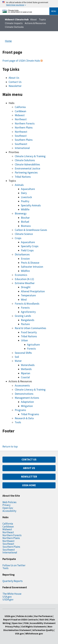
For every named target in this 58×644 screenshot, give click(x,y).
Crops (18, 238)
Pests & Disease (30, 263)
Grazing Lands (23, 316)
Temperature (28, 295)
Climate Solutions (25, 160)
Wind (24, 300)
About (34, 19)
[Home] (17, 12)
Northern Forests (25, 123)
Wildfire (25, 271)
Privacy (6, 505)
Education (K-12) (24, 279)
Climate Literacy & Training (30, 156)
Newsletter (15, 86)
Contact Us (15, 82)
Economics (21, 275)
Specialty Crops (30, 246)
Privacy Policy (12, 627)
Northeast (21, 119)
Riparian (26, 373)
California (20, 107)
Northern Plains (24, 128)
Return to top (10, 447)
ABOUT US (29, 468)
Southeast (21, 136)
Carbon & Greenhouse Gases (31, 230)
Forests (25, 308)
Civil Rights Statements (34, 627)
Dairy (24, 193)
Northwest (21, 132)
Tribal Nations (23, 177)
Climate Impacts (14, 23)
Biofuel (25, 222)
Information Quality (43, 630)
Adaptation (27, 402)
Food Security (29, 332)
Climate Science (24, 234)
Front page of (21, 61)
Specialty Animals (31, 205)
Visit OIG (44, 620)
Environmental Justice (27, 168)
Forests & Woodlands (27, 304)
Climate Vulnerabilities (27, 164)
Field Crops (27, 250)
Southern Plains (24, 140)
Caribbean (20, 111)
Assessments (22, 386)
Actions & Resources (35, 23)
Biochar (25, 218)
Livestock (26, 197)
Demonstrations (24, 394)
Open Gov (8, 508)
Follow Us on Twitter (14, 565)
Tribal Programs (30, 414)
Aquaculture (28, 189)
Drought (26, 287)
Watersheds (28, 365)
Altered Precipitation (33, 291)
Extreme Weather (25, 283)
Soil (17, 357)
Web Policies (9, 502)
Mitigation (27, 406)
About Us (14, 78)
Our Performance (43, 616)
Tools (18, 422)
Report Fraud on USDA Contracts (21, 620)
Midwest (20, 115)
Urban (24, 340)
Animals (19, 185)
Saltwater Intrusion (32, 267)
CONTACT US (29, 460)
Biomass (26, 226)
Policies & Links (25, 616)
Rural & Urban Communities (30, 328)
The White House (12, 594)
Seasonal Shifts (23, 353)
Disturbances (22, 254)
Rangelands (28, 320)
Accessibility (9, 511)
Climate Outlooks (14, 27)
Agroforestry (28, 312)
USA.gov (7, 597)
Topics (42, 19)
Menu (54, 11)
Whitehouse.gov (34, 634)
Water (18, 361)
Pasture (25, 324)
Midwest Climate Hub (17, 19)
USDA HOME (29, 485)
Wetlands (26, 369)
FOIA (26, 623)
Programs (20, 410)
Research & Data (24, 418)
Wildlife (25, 209)
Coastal (25, 377)
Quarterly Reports (13, 581)
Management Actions (27, 398)
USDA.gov (8, 599)
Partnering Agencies (26, 173)
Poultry (25, 201)
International (22, 148)
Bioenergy (21, 213)
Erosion (25, 259)
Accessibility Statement (43, 623)
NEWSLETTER (29, 477)
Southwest (21, 144)
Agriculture (33, 345)
